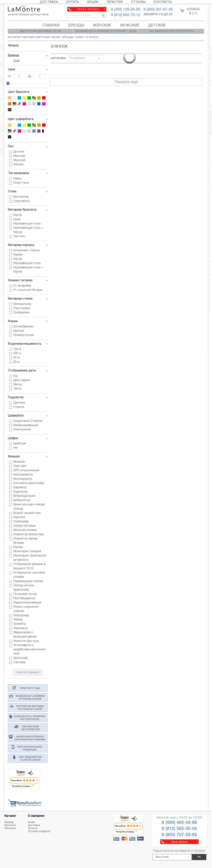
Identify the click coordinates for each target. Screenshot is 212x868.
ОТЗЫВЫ (139, 2)
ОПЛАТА (73, 2)
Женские (10, 828)
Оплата (33, 828)
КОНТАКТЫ (163, 2)
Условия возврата (39, 831)
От (10, 76)
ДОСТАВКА (49, 2)
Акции (32, 822)
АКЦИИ (93, 2)
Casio (16, 61)
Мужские (10, 825)
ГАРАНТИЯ (115, 2)
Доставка (34, 825)
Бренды (13, 56)
